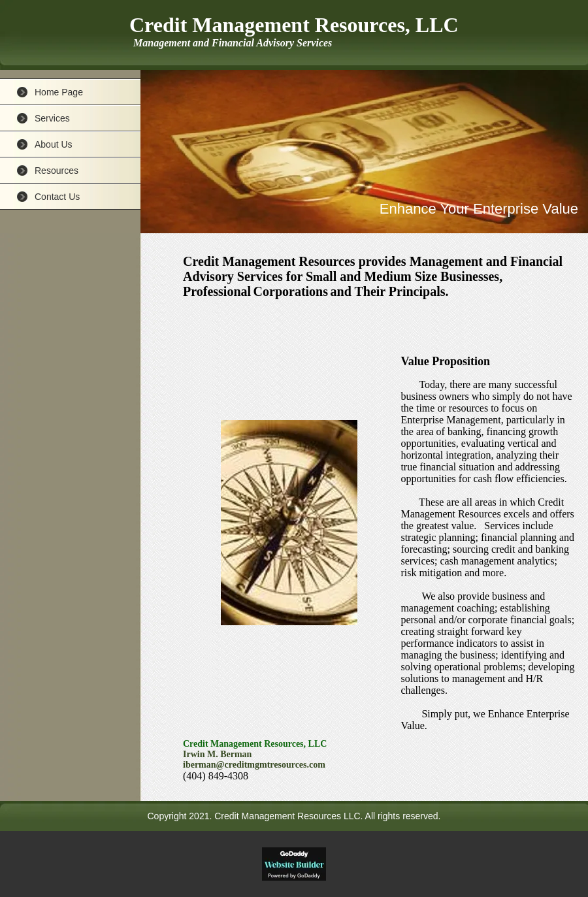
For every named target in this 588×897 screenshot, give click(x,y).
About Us (54, 144)
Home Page (59, 92)
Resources (57, 171)
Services (52, 118)
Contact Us (57, 197)
